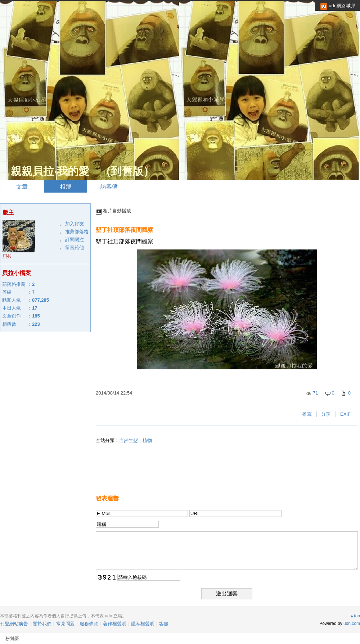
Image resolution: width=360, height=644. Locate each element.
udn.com (352, 623)
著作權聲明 (115, 624)
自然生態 (129, 440)
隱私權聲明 (143, 624)
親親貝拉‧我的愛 (50, 171)
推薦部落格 (77, 232)
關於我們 (42, 624)
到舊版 (127, 171)
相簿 (66, 187)
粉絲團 (12, 638)
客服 (164, 624)
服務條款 (89, 624)
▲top (355, 616)
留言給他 (75, 247)
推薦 (307, 414)
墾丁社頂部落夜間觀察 (125, 230)
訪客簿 (109, 187)
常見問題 (66, 624)
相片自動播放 (117, 211)
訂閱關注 (75, 240)
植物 (147, 440)
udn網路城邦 (342, 6)
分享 (326, 414)
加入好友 (75, 224)
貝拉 (7, 256)
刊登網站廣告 (14, 624)
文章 (22, 187)
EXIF (345, 414)
